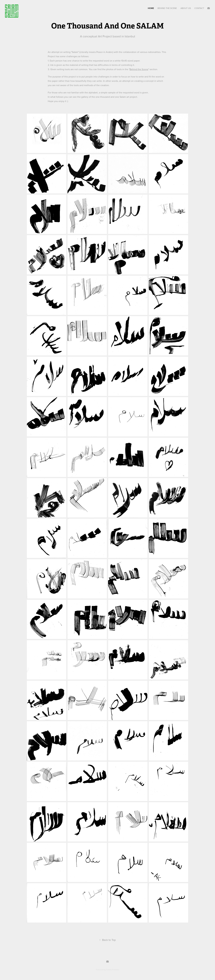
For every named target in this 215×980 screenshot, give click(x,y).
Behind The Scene (167, 8)
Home (151, 8)
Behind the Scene (139, 69)
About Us (186, 8)
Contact (199, 8)
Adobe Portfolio (113, 970)
